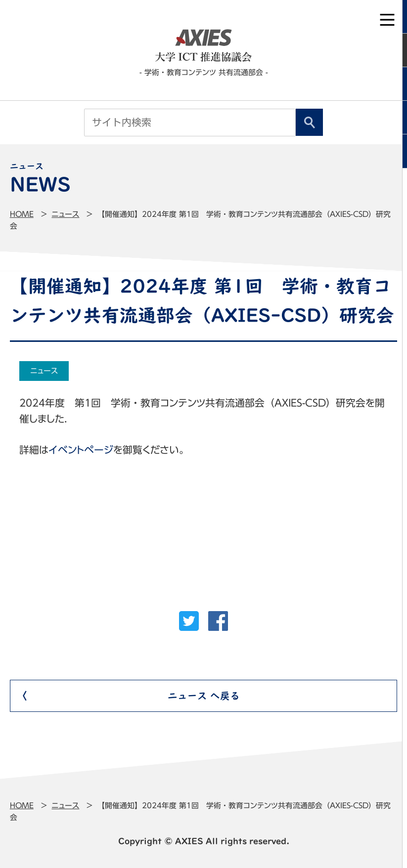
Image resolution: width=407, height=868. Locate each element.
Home (22, 214)
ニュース (65, 214)
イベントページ (81, 450)
